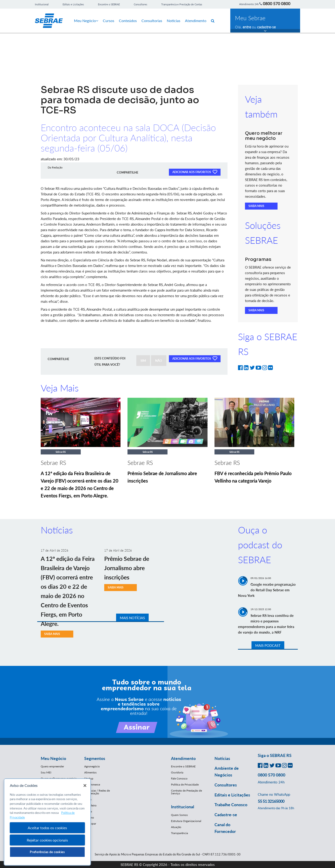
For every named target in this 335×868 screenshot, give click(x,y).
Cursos (109, 21)
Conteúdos (128, 21)
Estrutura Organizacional (186, 821)
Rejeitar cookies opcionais (47, 840)
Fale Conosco (179, 778)
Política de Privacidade (185, 784)
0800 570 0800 (277, 3)
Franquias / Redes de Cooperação (97, 792)
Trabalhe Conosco (231, 805)
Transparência (179, 833)
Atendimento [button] (183, 758)
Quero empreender (52, 766)
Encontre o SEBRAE (109, 4)
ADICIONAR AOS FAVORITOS (195, 172)
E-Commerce (92, 784)
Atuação (176, 827)
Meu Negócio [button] (53, 758)
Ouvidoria (177, 772)
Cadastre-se (226, 815)
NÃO (159, 361)
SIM (143, 361)
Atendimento (196, 21)
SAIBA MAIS (256, 206)
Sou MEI (46, 772)
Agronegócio (92, 766)
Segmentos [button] (95, 758)
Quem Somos (179, 815)
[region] (47, 822)
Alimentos (90, 772)
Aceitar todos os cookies (47, 828)
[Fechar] (85, 786)
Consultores (141, 4)
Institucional (42, 4)
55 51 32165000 (271, 801)
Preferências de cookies (47, 852)
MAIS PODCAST (268, 645)
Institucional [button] (183, 807)
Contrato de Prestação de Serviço (186, 792)
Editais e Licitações (73, 4)
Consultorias (152, 21)
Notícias (174, 21)
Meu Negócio (86, 21)
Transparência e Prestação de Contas (182, 4)
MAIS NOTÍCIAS (132, 618)
